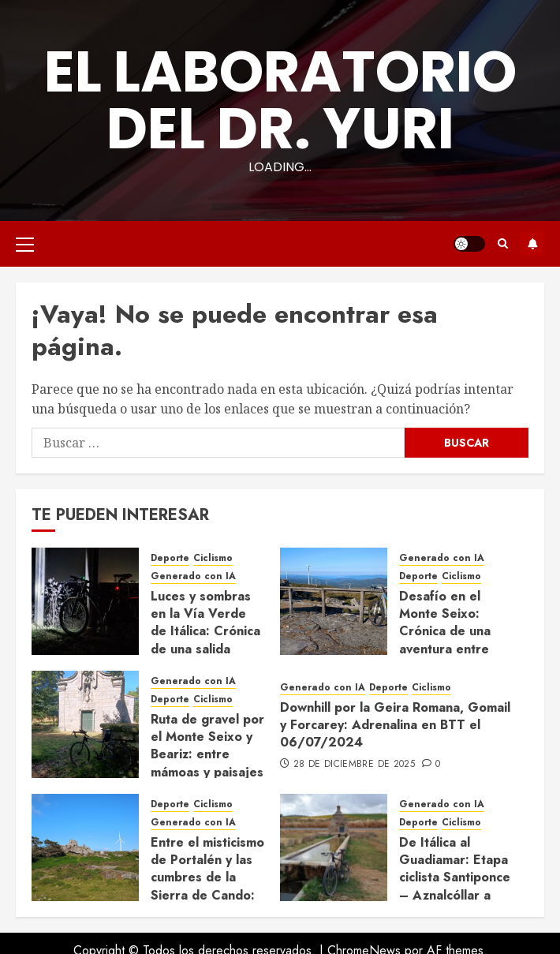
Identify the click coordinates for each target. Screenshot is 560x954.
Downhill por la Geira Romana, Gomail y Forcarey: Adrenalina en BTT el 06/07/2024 (395, 725)
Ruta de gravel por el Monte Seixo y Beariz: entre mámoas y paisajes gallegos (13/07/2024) (207, 763)
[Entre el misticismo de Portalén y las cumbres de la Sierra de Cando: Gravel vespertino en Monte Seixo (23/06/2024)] (85, 847)
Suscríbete (532, 244)
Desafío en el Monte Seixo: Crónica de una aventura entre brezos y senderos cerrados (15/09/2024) (455, 649)
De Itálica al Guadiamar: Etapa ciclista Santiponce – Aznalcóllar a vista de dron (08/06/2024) (455, 887)
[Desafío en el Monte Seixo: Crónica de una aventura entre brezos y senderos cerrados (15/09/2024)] (334, 601)
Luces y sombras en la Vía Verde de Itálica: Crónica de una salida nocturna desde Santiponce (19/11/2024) (205, 649)
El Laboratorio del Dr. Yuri (280, 100)
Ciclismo (213, 558)
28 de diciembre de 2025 (354, 765)
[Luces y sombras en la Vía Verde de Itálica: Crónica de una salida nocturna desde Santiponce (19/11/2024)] (85, 601)
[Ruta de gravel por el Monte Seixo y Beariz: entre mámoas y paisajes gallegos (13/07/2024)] (85, 724)
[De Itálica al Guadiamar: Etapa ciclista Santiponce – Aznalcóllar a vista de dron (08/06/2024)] (334, 847)
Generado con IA (193, 576)
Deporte (170, 558)
